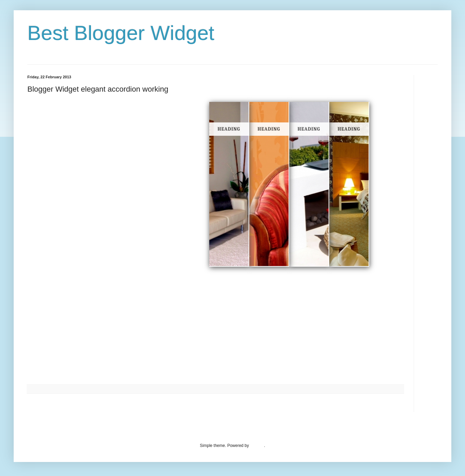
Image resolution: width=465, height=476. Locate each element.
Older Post (392, 405)
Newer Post (40, 405)
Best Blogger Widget (121, 33)
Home (216, 405)
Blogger (257, 446)
